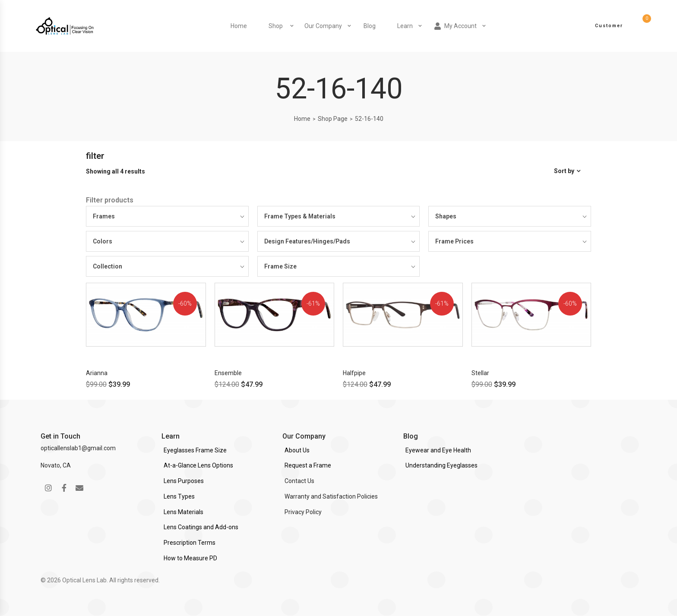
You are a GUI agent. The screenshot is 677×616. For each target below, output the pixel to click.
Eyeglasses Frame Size (195, 450)
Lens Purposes (184, 481)
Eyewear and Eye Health (438, 450)
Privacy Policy (303, 512)
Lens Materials (183, 512)
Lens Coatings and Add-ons (201, 527)
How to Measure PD (190, 558)
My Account (456, 26)
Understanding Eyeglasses (441, 465)
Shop (276, 26)
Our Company (323, 26)
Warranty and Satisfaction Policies (331, 496)
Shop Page (333, 119)
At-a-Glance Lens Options (198, 465)
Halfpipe (354, 373)
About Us (297, 450)
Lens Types (179, 496)
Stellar (480, 373)
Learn (405, 26)
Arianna (97, 373)
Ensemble (228, 373)
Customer (609, 26)
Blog (370, 26)
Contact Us (299, 481)
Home (239, 26)
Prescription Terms (190, 543)
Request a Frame (308, 465)
